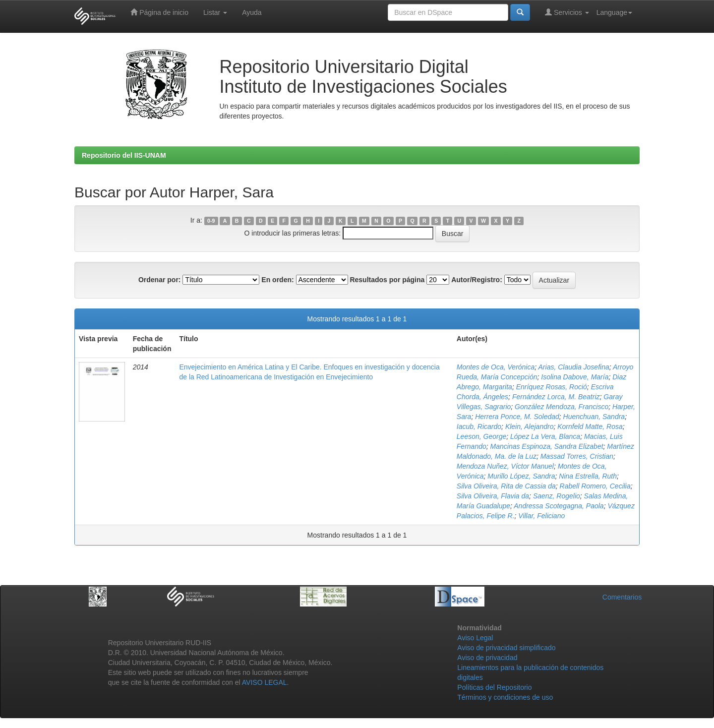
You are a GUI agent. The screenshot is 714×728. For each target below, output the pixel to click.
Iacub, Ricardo (479, 426)
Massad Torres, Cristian (577, 456)
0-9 (211, 221)
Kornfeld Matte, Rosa (590, 426)
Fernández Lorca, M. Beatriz (556, 397)
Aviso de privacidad (487, 658)
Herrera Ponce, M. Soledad (517, 417)
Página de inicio (159, 12)
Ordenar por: (160, 280)
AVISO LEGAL (265, 682)
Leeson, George (481, 436)
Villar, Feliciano (541, 516)
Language (614, 12)
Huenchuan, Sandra (594, 417)
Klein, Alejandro (530, 426)
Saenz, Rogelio (557, 496)
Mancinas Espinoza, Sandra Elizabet (547, 446)
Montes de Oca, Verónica (496, 367)
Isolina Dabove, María (575, 377)
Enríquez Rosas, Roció (552, 387)
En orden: (277, 280)
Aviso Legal (475, 638)
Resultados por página (387, 280)
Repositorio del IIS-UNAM (124, 155)
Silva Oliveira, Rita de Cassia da (506, 486)
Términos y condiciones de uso (505, 697)
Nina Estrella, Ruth (588, 476)
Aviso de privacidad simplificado (506, 648)
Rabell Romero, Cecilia (595, 486)
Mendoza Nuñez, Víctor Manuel (505, 466)
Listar (215, 12)
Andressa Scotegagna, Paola (559, 506)
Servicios (567, 12)
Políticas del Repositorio (494, 687)
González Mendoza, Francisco (562, 407)
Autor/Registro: (477, 280)
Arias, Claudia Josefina (574, 367)
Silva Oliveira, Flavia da (493, 496)
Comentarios (622, 597)
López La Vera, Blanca (545, 436)
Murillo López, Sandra (521, 476)
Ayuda (252, 12)
